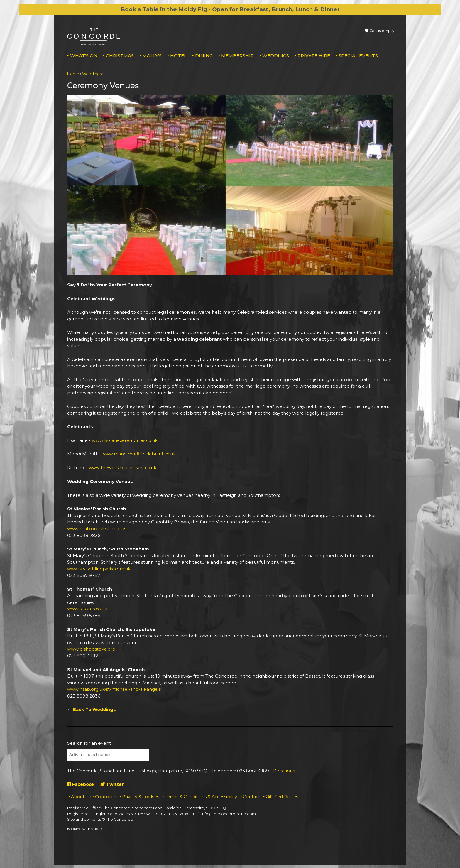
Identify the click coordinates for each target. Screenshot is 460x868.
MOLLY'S (152, 56)
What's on (84, 56)
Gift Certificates (282, 796)
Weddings (276, 56)
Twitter (114, 783)
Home (73, 74)
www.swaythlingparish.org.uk (99, 568)
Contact (251, 796)
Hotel (178, 56)
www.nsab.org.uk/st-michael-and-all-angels (115, 689)
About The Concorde (94, 796)
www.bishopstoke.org (91, 648)
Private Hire (314, 56)
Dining (204, 56)
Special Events (358, 56)
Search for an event (89, 742)
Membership (237, 56)
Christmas (120, 56)
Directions (284, 770)
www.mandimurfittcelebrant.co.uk (140, 454)
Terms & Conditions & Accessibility (201, 796)
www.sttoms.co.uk (87, 608)
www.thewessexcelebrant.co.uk (124, 468)
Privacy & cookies (141, 796)
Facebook (82, 783)
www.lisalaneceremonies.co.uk (126, 440)
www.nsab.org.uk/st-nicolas (97, 528)
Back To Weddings (95, 709)
